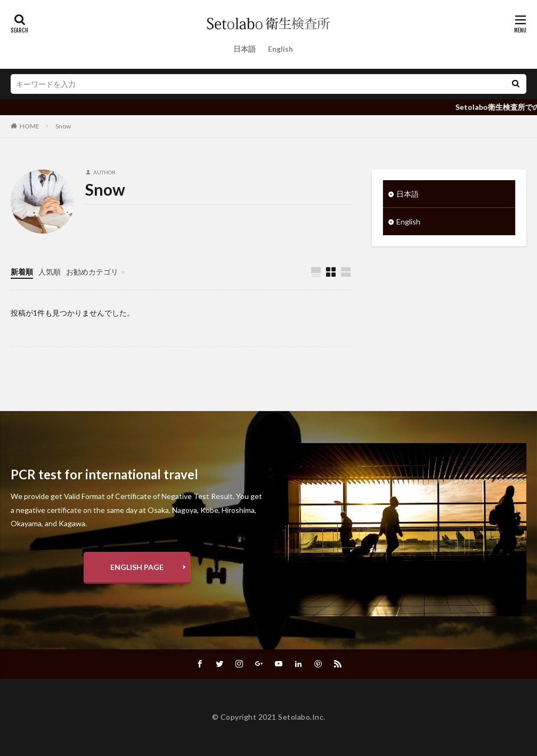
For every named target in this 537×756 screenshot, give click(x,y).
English (280, 49)
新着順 (22, 272)
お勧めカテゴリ (92, 272)
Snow (63, 126)
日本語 (245, 49)
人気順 (50, 272)
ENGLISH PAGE (137, 567)
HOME (30, 126)
